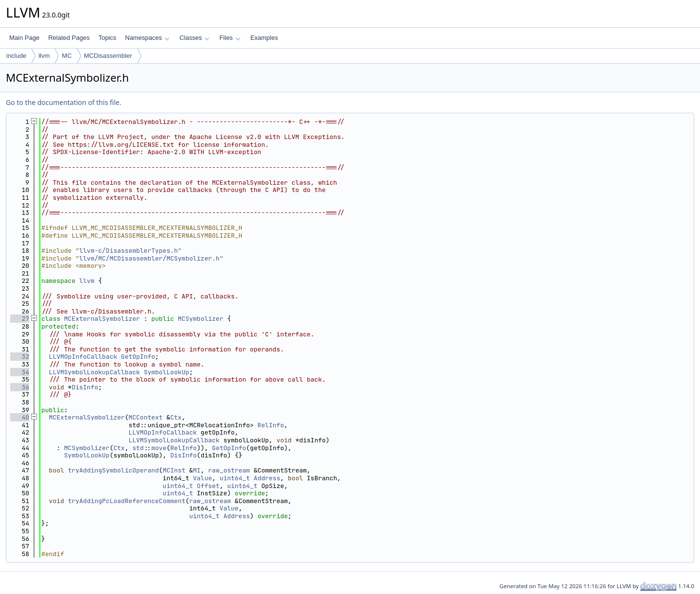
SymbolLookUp (167, 372)
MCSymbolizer (201, 319)
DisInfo (85, 387)
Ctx (176, 417)
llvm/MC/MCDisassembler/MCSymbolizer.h (149, 258)
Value (202, 478)
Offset (208, 486)
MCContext (145, 417)
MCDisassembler (108, 56)
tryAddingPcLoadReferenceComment (127, 501)
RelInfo (271, 425)
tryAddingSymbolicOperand (114, 470)
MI (197, 470)
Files (230, 38)
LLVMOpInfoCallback (83, 357)
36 (20, 387)
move (159, 448)
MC (67, 56)
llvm (44, 56)
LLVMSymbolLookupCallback (95, 372)
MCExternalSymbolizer (102, 319)
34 (20, 372)
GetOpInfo (138, 357)
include (16, 56)
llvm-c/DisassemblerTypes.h (129, 251)
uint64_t (235, 478)
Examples (264, 38)
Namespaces (147, 38)
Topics (107, 38)
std (138, 448)
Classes (194, 38)
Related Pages (69, 38)
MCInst (174, 470)
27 (20, 319)
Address (267, 478)
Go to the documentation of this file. (63, 102)
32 (20, 357)
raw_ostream (229, 470)
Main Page (24, 38)
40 (20, 417)
